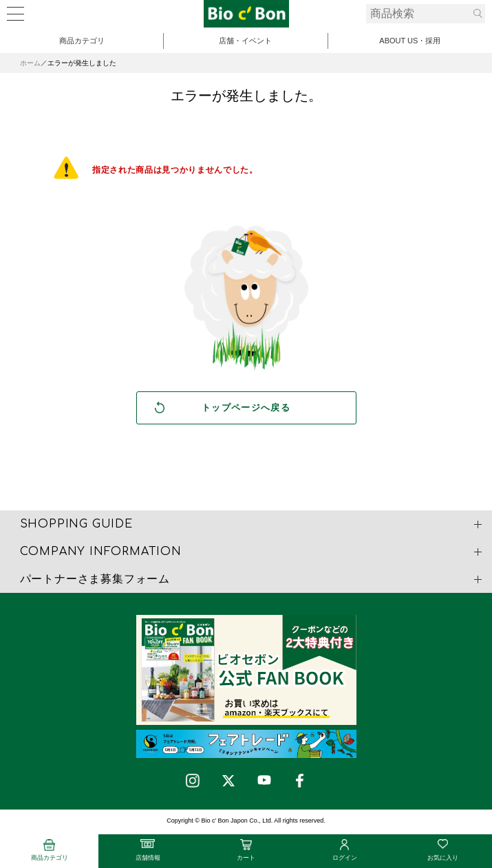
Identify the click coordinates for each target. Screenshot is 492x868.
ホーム (30, 63)
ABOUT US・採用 (410, 41)
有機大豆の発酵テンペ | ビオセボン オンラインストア (246, 14)
